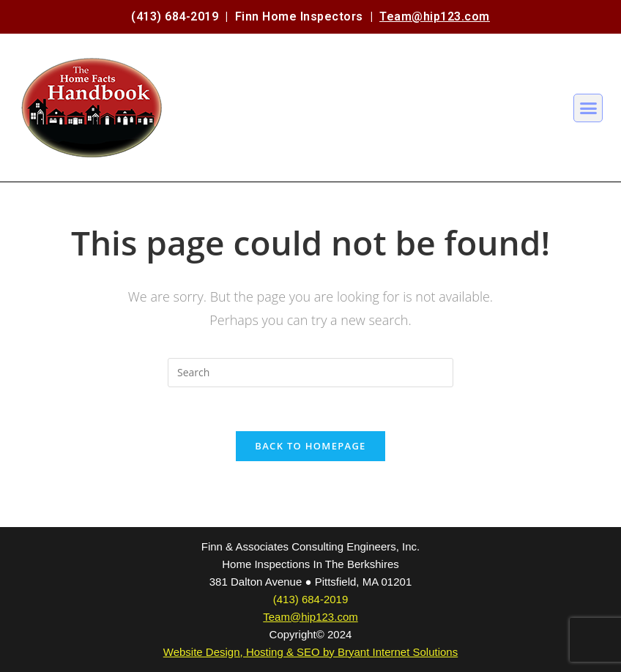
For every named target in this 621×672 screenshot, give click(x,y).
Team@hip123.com (435, 16)
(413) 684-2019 (175, 16)
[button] (588, 108)
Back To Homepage (310, 446)
